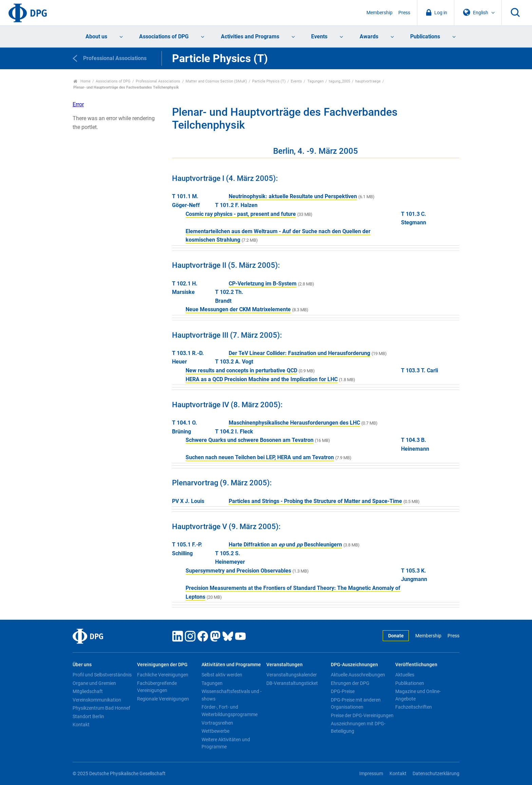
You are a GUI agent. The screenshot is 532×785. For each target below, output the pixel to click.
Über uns (82, 665)
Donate (396, 636)
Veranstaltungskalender (292, 675)
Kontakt (81, 725)
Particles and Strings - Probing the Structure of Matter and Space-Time (315, 501)
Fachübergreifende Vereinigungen (157, 687)
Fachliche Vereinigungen (163, 675)
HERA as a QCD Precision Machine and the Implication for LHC (262, 379)
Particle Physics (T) (269, 81)
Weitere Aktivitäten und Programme (226, 743)
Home (82, 81)
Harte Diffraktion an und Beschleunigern (285, 545)
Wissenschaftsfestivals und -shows (232, 695)
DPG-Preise (343, 691)
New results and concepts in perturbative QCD (241, 370)
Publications (425, 36)
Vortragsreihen (217, 723)
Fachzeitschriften (414, 707)
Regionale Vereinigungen (163, 699)
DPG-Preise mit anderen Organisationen (356, 704)
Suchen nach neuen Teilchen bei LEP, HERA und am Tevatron (260, 457)
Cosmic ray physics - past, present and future (241, 214)
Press (404, 13)
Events (319, 36)
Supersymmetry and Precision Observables (238, 571)
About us (96, 36)
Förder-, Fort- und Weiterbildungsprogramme (230, 711)
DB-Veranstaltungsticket (292, 683)
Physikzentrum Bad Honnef (101, 708)
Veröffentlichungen (416, 665)
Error (78, 104)
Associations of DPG (164, 36)
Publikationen (410, 683)
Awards (369, 36)
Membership (379, 13)
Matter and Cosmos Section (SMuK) (216, 81)
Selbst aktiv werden (222, 675)
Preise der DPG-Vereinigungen (362, 715)
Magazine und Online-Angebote (418, 695)
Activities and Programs (250, 36)
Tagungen (316, 81)
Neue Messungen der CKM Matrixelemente (238, 309)
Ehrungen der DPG (350, 683)
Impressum (371, 774)
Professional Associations (158, 81)
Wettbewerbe (215, 731)
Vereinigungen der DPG (162, 665)
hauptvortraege (368, 81)
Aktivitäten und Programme (231, 665)
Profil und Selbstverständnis (102, 675)
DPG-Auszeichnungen (354, 665)
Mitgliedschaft (88, 691)
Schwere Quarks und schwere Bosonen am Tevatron (250, 440)
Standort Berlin (88, 716)
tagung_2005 (339, 81)
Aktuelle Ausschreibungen (358, 675)
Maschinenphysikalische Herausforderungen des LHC (294, 423)
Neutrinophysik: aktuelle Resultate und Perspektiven (293, 196)
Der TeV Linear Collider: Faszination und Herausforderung (299, 353)
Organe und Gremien (94, 683)
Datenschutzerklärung (436, 774)
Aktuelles (405, 675)
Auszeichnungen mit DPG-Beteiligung (358, 727)
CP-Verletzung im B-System (263, 284)
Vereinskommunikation (97, 700)
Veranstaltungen (284, 665)
